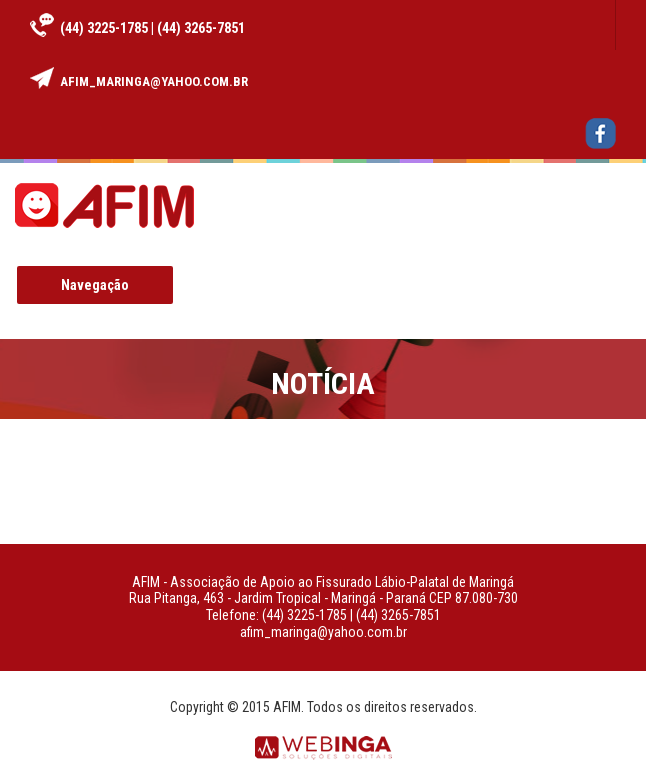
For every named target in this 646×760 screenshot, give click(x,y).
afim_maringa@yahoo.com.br (154, 81)
